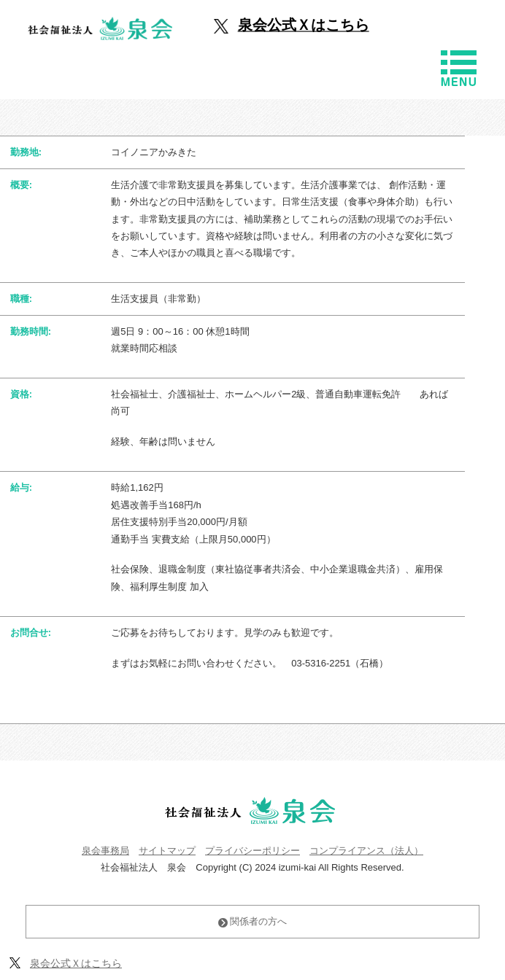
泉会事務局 (105, 851)
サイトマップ (167, 851)
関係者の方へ (253, 921)
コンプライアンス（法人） (366, 851)
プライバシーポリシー (252, 851)
